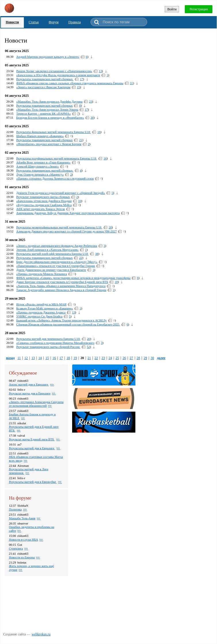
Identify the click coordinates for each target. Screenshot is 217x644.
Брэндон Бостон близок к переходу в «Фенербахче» (50, 117)
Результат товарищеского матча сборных (43, 197)
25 (117, 358)
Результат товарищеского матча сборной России (48, 347)
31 (131, 83)
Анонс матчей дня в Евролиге (29, 384)
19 (75, 358)
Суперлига (16, 548)
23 (91, 101)
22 (81, 258)
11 (19, 358)
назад (10, 358)
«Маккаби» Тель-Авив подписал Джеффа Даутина (50, 101)
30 (92, 117)
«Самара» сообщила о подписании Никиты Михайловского (55, 343)
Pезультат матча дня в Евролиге (30, 393)
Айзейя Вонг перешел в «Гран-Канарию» (44, 162)
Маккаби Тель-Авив (22, 518)
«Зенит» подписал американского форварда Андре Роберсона (57, 246)
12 (26, 358)
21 (81, 140)
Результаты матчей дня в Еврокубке (33, 482)
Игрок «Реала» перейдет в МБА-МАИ (42, 304)
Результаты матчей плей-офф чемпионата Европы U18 (53, 254)
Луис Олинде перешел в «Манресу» (40, 174)
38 (97, 254)
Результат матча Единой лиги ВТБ (32, 439)
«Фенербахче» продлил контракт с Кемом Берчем (49, 144)
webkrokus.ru (41, 634)
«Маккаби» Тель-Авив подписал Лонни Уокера (47, 109)
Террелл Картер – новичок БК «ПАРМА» (44, 113)
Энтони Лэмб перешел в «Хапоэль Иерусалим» (48, 250)
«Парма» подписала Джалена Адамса (41, 312)
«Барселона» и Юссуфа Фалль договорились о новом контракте (58, 75)
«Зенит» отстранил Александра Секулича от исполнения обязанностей (36, 404)
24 (110, 358)
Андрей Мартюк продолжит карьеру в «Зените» (48, 57)
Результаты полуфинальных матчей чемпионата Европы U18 (57, 158)
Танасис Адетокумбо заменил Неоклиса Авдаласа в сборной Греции (61, 290)
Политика (15, 509)
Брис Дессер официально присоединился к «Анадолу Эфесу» (57, 262)
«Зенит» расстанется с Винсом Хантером (43, 87)
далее (161, 358)
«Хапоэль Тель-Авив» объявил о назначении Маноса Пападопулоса (61, 286)
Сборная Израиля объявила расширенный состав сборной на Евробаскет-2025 (68, 324)
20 (89, 339)
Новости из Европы (22, 557)
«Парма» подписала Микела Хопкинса (42, 274)
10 (80, 201)
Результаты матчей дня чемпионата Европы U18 (48, 339)
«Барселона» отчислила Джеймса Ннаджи (44, 201)
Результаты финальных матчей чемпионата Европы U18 (54, 132)
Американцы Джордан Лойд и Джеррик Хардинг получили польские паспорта (68, 213)
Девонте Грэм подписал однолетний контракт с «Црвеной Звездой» (61, 193)
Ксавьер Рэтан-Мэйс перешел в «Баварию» (45, 308)
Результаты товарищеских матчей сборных (45, 79)
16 (99, 132)
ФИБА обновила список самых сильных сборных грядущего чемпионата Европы (70, 83)
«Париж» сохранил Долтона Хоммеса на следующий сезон (55, 178)
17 (81, 79)
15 (79, 87)
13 (100, 71)
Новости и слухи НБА (23, 539)
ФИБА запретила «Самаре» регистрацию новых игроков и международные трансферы (73, 278)
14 (40, 358)
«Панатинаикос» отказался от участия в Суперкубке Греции (56, 266)
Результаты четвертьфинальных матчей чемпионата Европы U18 (59, 227)
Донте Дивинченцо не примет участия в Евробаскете (51, 270)
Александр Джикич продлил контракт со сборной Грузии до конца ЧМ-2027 (67, 231)
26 (124, 358)
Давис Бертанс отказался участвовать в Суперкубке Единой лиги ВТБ (62, 282)
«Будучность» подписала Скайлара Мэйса (44, 205)
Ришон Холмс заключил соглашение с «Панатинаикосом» (54, 71)
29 (145, 358)
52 (88, 347)
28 (110, 227)
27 (131, 358)
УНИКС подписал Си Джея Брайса (40, 316)
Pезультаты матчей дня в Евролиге (32, 448)
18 (116, 282)
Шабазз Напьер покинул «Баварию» (40, 136)
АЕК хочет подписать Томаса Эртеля (41, 209)
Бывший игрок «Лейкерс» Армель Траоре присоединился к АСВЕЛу (62, 320)
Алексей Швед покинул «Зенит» (38, 166)
